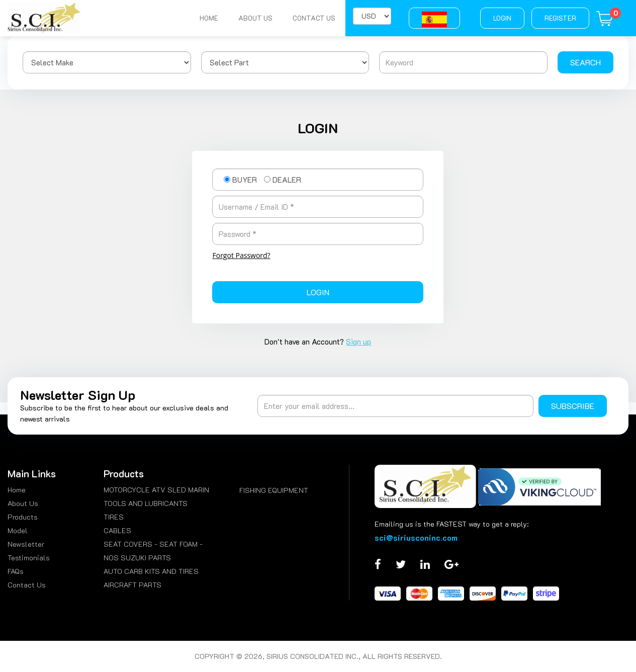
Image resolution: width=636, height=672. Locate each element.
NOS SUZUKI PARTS (137, 558)
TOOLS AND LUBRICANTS (146, 503)
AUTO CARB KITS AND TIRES (151, 571)
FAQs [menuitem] (16, 571)
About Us (255, 18)
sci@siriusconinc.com (416, 537)
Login (502, 18)
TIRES (114, 517)
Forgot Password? (241, 255)
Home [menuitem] (17, 490)
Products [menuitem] (23, 517)
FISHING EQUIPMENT (274, 490)
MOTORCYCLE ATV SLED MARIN (156, 490)
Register (560, 18)
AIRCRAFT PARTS (132, 585)
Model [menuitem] (18, 530)
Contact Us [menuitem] (27, 585)
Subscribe (573, 406)
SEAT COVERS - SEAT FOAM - (153, 544)
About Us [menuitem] (23, 503)
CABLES (117, 530)
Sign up (358, 342)
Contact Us (314, 18)
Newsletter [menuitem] (26, 544)
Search (585, 62)
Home (209, 18)
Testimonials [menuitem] (29, 558)
